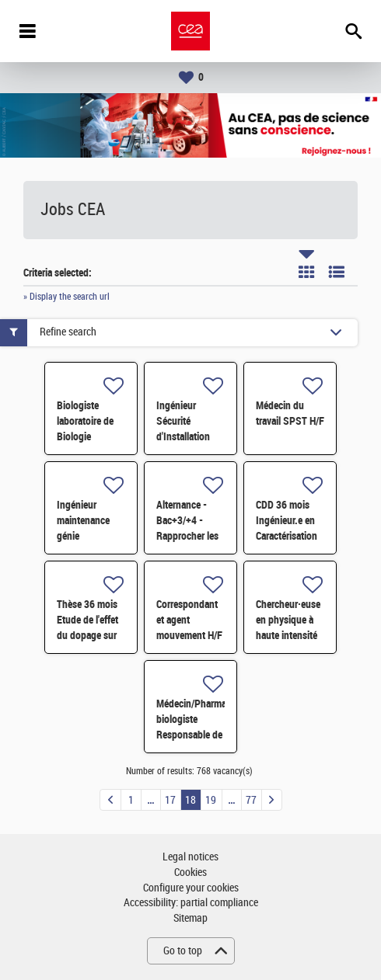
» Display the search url (66, 297)
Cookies (190, 872)
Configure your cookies (191, 888)
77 (251, 800)
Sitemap (190, 918)
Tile (306, 272)
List (337, 272)
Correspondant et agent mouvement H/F (189, 620)
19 (211, 800)
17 (170, 800)
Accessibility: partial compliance (191, 903)
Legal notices (190, 857)
